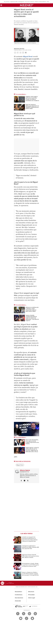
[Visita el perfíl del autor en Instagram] (25, 481)
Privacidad (31, 595)
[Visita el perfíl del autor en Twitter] (28, 481)
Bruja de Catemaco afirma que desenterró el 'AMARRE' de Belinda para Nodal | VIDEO (32, 107)
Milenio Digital (19, 49)
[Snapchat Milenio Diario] (32, 618)
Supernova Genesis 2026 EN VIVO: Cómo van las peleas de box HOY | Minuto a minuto (30, 556)
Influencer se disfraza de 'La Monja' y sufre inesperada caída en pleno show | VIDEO (32, 309)
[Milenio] (26, 5)
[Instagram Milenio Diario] (29, 614)
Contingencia (21, 2)
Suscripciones (19, 598)
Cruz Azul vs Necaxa (29, 2)
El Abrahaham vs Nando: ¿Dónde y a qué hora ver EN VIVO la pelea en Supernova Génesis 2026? (30, 565)
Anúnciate (18, 601)
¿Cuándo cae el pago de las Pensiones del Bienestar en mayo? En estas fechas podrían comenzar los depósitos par (30, 539)
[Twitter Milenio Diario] (24, 614)
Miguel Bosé (28, 56)
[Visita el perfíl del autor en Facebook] (21, 481)
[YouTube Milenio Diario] (21, 618)
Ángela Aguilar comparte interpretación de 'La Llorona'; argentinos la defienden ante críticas (32, 450)
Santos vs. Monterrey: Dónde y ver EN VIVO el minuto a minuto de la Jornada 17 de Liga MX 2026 (30, 574)
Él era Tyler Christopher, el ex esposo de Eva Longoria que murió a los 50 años (32, 442)
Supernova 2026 (14, 2)
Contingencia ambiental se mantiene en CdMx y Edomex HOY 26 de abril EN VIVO (31, 547)
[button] (1, 6)
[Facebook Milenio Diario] (18, 614)
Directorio (31, 592)
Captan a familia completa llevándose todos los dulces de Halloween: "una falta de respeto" (32, 318)
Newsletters (19, 592)
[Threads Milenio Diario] (35, 614)
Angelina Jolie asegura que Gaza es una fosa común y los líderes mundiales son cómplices (32, 99)
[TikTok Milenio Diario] (27, 618)
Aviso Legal (32, 598)
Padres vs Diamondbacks (41, 2)
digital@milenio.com (25, 472)
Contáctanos (19, 595)
